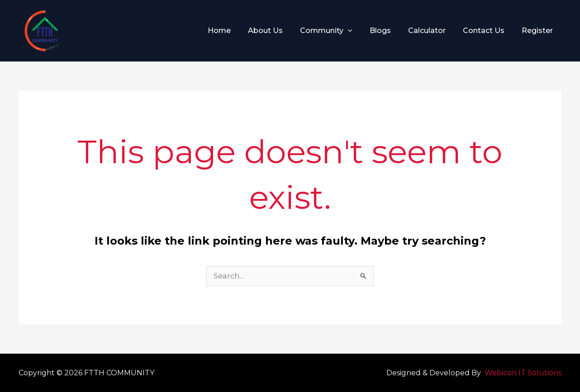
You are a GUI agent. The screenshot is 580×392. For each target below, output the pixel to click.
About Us (280, 31)
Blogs (390, 31)
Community (338, 31)
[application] (360, 31)
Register (539, 31)
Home (237, 31)
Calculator (434, 31)
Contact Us (488, 31)
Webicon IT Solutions (523, 373)
